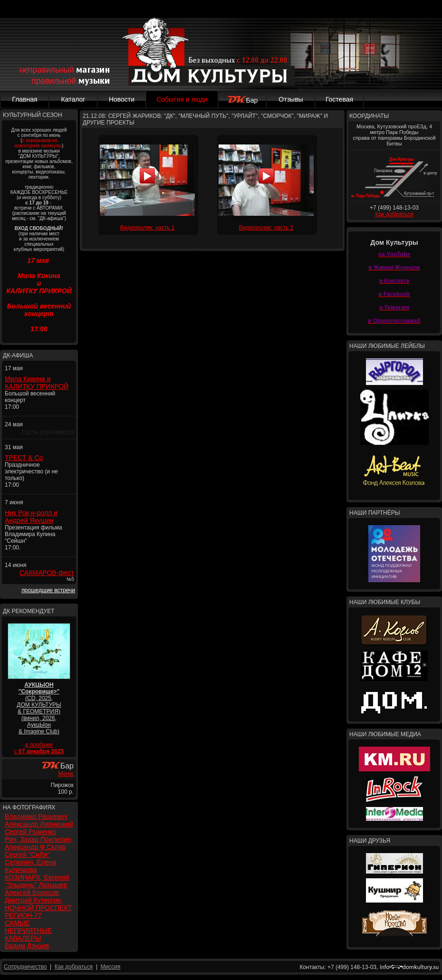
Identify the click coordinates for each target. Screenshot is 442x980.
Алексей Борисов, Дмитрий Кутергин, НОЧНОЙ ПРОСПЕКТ (38, 900)
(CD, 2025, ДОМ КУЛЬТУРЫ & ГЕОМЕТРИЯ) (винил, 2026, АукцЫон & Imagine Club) (39, 708)
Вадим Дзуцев (27, 946)
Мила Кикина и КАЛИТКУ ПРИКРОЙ (37, 383)
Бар (243, 100)
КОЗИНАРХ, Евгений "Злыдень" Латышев (37, 881)
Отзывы (291, 99)
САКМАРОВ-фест (47, 573)
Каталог (73, 99)
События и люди (182, 99)
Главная (24, 99)
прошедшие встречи (48, 590)
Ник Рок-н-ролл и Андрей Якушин (31, 517)
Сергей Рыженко (30, 832)
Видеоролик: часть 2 (266, 228)
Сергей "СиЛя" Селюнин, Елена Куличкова (30, 862)
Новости (122, 99)
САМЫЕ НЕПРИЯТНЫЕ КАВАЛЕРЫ (28, 931)
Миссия (110, 967)
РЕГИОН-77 (23, 915)
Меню (66, 774)
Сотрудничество (25, 967)
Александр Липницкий (39, 824)
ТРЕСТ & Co (24, 458)
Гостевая (339, 99)
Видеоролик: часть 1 (147, 228)
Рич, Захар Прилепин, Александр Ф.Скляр (39, 843)
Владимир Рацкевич (36, 817)
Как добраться (394, 214)
